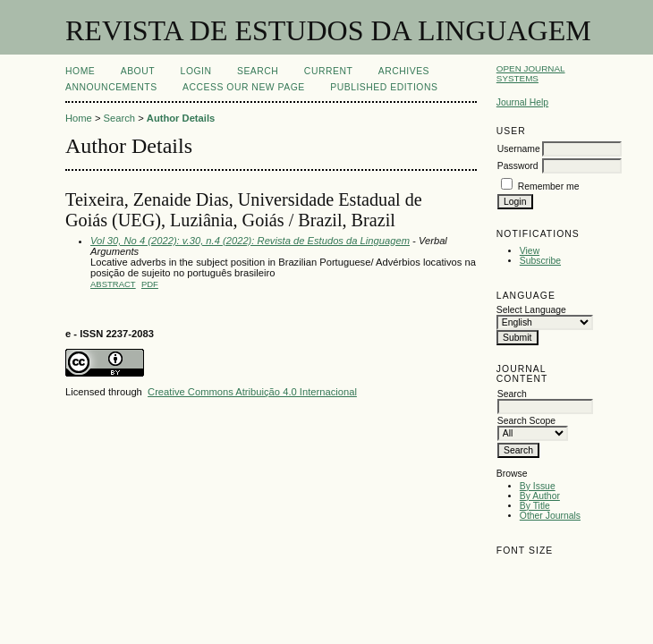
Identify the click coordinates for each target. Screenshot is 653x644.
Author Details (181, 118)
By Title (535, 506)
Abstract (113, 284)
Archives (404, 71)
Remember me (549, 186)
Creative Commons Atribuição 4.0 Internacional (252, 392)
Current (328, 71)
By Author (540, 496)
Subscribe (540, 261)
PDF (150, 284)
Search (258, 71)
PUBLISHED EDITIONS (384, 87)
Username (519, 149)
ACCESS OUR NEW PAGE (244, 87)
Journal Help (522, 102)
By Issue (538, 486)
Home (80, 71)
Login (196, 71)
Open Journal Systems (531, 73)
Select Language (531, 310)
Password (518, 166)
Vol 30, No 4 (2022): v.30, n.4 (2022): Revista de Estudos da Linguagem (250, 241)
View (530, 251)
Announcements (111, 87)
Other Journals (550, 516)
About (138, 71)
